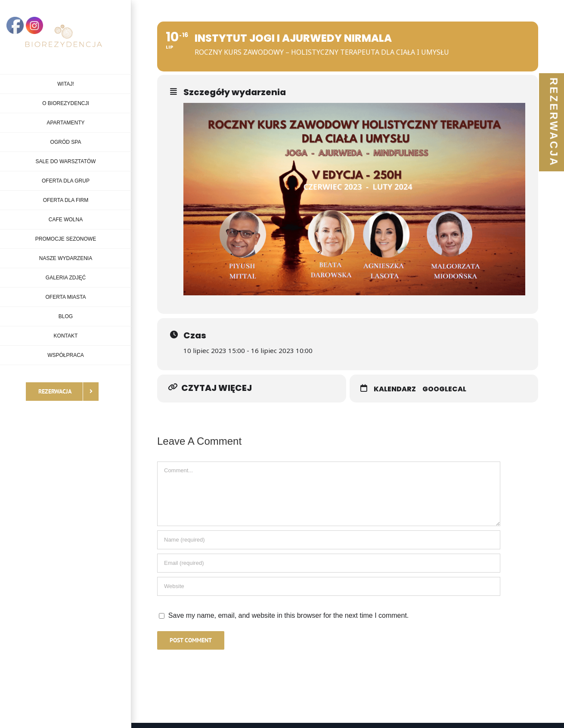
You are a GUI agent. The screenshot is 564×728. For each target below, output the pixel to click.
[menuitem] (66, 84)
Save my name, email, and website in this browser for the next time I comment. (288, 615)
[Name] (329, 540)
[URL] (329, 586)
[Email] (329, 563)
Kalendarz (395, 389)
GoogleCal (444, 389)
